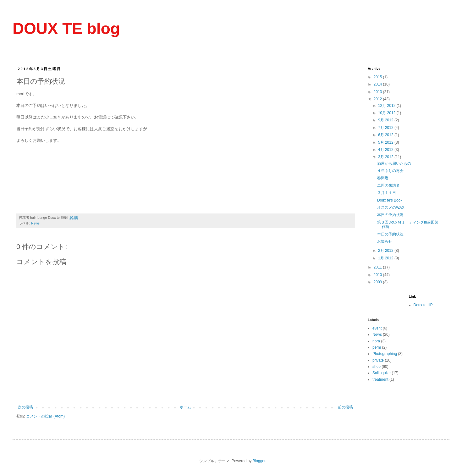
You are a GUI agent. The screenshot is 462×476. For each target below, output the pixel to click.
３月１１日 (387, 193)
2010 (378, 275)
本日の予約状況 (390, 215)
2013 (378, 92)
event (377, 328)
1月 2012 (386, 258)
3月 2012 (386, 157)
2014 (378, 84)
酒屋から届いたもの (394, 163)
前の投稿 (345, 407)
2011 (378, 267)
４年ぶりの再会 (390, 171)
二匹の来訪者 (388, 185)
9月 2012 (386, 120)
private (378, 360)
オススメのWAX (391, 208)
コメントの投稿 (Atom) (45, 416)
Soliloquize (382, 373)
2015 (378, 77)
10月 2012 (387, 113)
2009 (378, 282)
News (35, 223)
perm (377, 347)
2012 (378, 99)
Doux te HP (423, 305)
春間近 (383, 178)
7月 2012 (386, 128)
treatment (380, 379)
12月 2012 (387, 106)
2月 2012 (386, 251)
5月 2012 (386, 142)
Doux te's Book (390, 200)
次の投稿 (25, 407)
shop (377, 367)
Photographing (385, 354)
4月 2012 (386, 150)
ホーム (185, 407)
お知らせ (385, 241)
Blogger (259, 461)
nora (376, 341)
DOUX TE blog (66, 29)
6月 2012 (386, 135)
